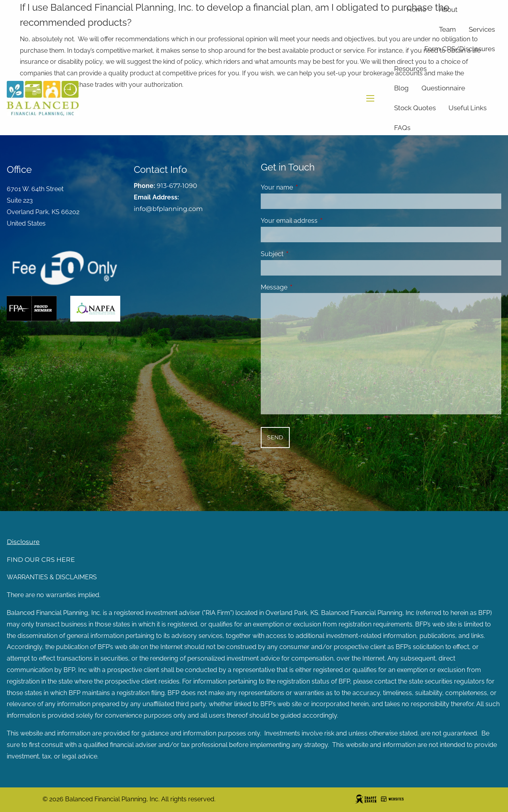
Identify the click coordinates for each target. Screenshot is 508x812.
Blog (401, 88)
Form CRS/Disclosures (460, 49)
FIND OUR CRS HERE (41, 560)
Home (417, 10)
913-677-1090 (177, 186)
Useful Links (468, 108)
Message (305, 287)
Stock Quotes (415, 108)
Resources (410, 69)
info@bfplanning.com (168, 209)
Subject (303, 254)
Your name (307, 187)
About (448, 10)
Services (482, 29)
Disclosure (23, 542)
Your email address (320, 221)
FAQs (402, 128)
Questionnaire (443, 88)
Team (447, 29)
